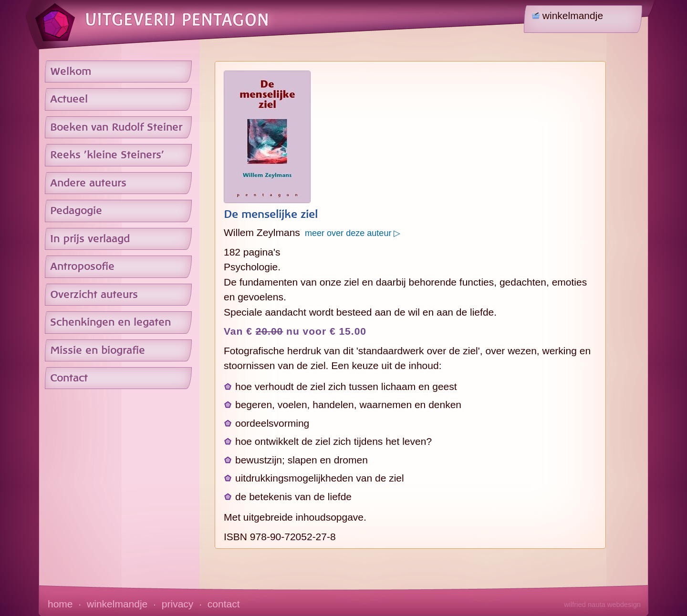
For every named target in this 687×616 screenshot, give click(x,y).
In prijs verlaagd (90, 239)
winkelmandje (117, 604)
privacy (178, 604)
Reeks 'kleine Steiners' (107, 155)
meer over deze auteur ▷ (350, 233)
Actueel (69, 99)
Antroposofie (82, 267)
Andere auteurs (88, 183)
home (60, 604)
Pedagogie (76, 211)
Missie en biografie (98, 350)
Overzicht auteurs (94, 295)
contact (224, 604)
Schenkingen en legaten (110, 322)
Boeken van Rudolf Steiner (116, 127)
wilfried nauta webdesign (602, 605)
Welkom (71, 72)
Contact (69, 378)
